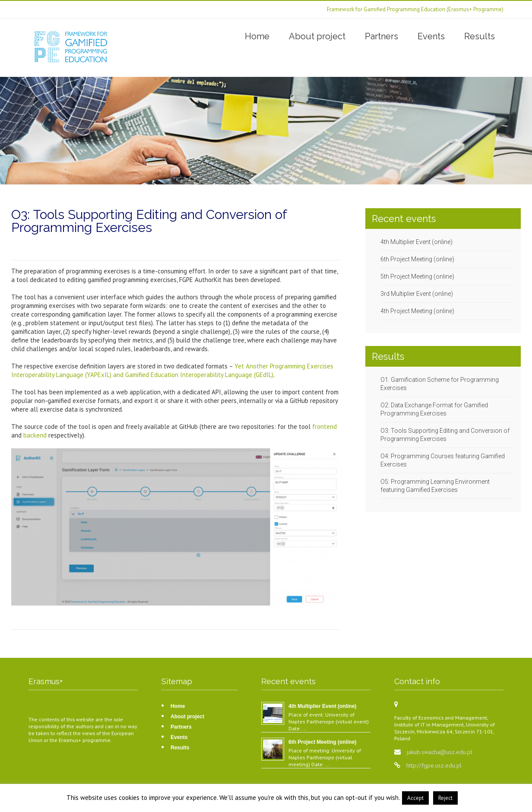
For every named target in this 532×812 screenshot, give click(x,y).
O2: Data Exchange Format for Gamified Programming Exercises (434, 409)
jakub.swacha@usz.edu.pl (440, 752)
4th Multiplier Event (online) (416, 242)
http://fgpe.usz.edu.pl (434, 765)
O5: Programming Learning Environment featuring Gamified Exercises (435, 486)
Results (480, 36)
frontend (325, 427)
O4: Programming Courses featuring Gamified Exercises (443, 460)
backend (36, 435)
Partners (382, 36)
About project (317, 36)
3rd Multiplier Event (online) (417, 294)
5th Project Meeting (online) (417, 276)
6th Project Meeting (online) (417, 259)
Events (431, 36)
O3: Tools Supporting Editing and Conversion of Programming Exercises (445, 435)
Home (257, 36)
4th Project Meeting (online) (417, 311)
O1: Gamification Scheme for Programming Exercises (440, 384)
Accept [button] (415, 798)
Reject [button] (445, 798)
